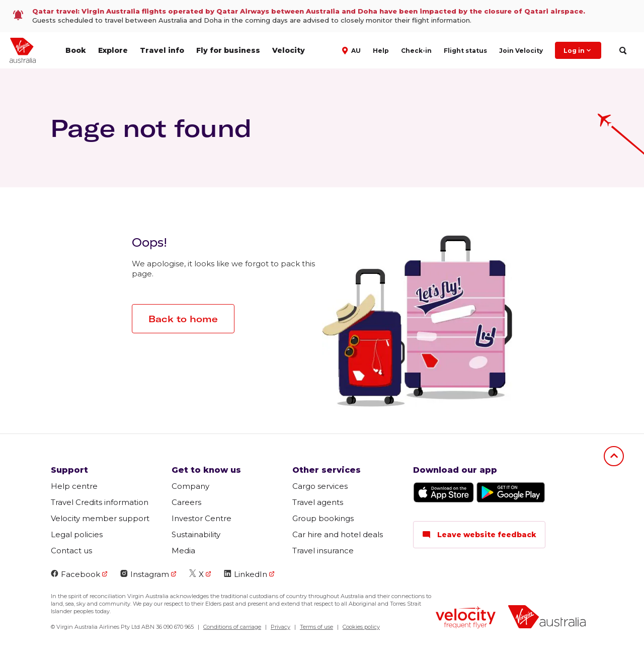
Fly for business (228, 50)
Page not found (151, 128)
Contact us (71, 551)
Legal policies (77, 534)
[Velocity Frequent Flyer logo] (466, 618)
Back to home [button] (183, 319)
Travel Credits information (100, 502)
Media (183, 551)
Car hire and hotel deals (338, 534)
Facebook (75, 574)
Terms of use (316, 627)
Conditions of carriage (232, 627)
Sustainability (196, 534)
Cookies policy (361, 627)
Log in (578, 50)
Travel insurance (323, 551)
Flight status (465, 51)
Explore (113, 50)
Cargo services (320, 486)
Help (381, 51)
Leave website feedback (479, 535)
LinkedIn (246, 574)
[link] (322, 16)
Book (76, 50)
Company (190, 486)
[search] (623, 51)
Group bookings (323, 518)
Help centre (74, 486)
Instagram (145, 574)
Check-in (416, 51)
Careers (186, 502)
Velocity (289, 50)
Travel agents (318, 502)
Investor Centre (202, 518)
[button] (352, 50)
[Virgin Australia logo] (547, 618)
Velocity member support (100, 518)
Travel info (162, 50)
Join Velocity (521, 51)
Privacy (280, 627)
